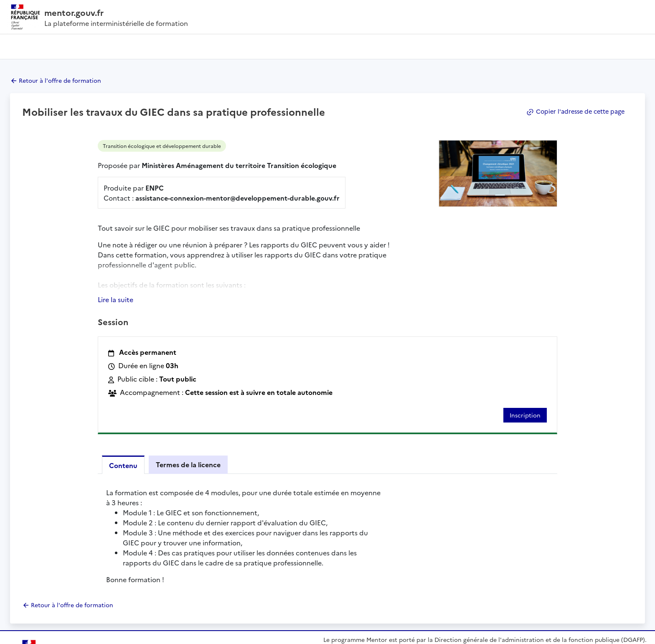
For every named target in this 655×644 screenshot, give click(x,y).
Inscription (525, 348)
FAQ (492, 593)
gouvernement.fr (433, 607)
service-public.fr (513, 607)
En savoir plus (343, 593)
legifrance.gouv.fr (352, 607)
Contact (416, 593)
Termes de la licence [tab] (188, 397)
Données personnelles (211, 634)
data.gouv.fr (588, 607)
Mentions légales (157, 634)
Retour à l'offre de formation (60, 80)
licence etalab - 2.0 (623, 634)
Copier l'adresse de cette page (574, 111)
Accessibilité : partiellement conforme (86, 634)
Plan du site (21, 634)
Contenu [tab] (123, 398)
